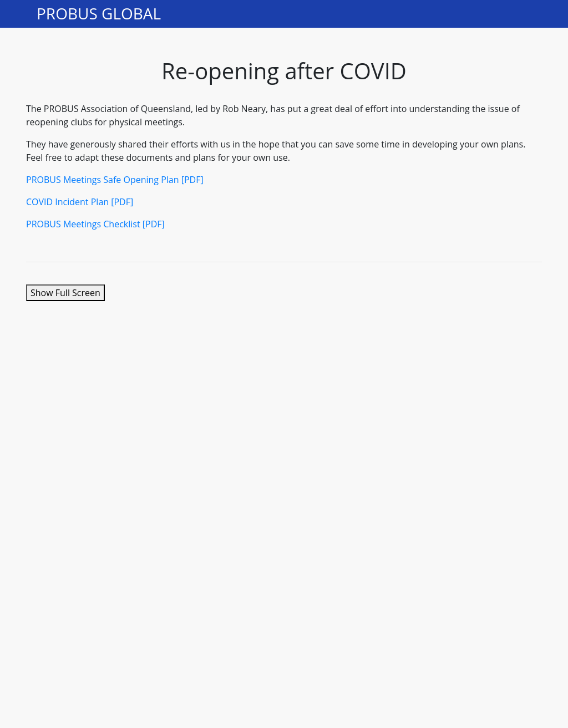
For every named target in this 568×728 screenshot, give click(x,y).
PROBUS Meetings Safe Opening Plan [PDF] (115, 180)
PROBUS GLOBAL (99, 14)
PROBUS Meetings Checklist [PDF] (95, 224)
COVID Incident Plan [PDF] (80, 202)
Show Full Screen (65, 293)
